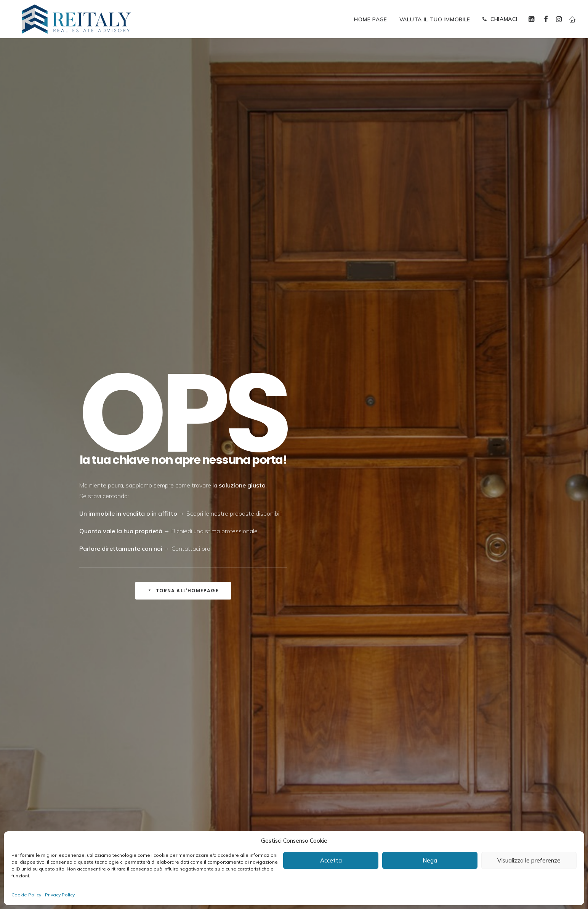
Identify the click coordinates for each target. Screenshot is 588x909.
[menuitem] (370, 19)
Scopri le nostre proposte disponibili (234, 196)
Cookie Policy (26, 895)
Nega (430, 860)
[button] (533, 19)
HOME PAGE (370, 19)
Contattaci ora (191, 231)
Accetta (331, 860)
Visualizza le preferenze (529, 860)
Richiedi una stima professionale (215, 213)
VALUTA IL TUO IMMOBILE (435, 19)
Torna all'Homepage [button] (183, 273)
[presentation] (295, 735)
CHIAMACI (504, 19)
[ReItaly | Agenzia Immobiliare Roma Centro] (76, 19)
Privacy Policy (60, 895)
